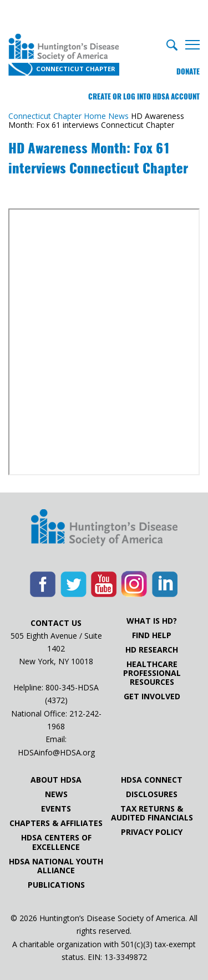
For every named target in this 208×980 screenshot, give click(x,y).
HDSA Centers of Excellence (56, 842)
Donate (188, 71)
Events (56, 809)
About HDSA (56, 780)
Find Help (152, 635)
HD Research (152, 650)
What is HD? (152, 621)
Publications (56, 885)
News (56, 794)
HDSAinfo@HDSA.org (56, 752)
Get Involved (152, 697)
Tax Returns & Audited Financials (152, 813)
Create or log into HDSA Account (144, 96)
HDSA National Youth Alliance (56, 866)
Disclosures (152, 794)
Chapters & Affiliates (56, 823)
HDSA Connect (152, 780)
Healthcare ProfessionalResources (152, 673)
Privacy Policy (152, 832)
